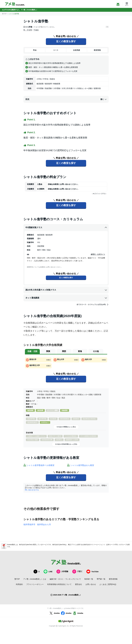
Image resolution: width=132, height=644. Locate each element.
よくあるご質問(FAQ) (108, 584)
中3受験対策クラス (66, 228)
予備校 (36, 30)
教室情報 (97, 50)
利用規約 (19, 584)
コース (56, 50)
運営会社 (78, 584)
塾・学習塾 (28, 30)
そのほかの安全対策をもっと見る (66, 444)
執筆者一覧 (89, 579)
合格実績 (76, 50)
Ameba (54, 613)
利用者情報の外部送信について (59, 584)
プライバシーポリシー (35, 584)
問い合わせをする (32, 490)
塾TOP (4, 14)
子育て (77, 572)
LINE (48, 572)
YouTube (92, 572)
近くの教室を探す (66, 41)
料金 (35, 50)
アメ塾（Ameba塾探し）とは (35, 579)
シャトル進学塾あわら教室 (82, 465)
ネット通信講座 (66, 298)
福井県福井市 (29, 524)
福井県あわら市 (44, 524)
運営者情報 (113, 579)
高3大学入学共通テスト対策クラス (66, 290)
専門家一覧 (101, 579)
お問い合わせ (91, 584)
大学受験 (62, 572)
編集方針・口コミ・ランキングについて (65, 579)
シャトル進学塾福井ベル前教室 (41, 465)
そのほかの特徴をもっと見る (66, 427)
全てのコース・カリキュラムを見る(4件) (93, 305)
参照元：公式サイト (98, 254)
